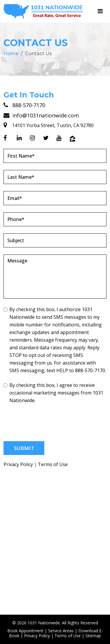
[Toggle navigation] (100, 11)
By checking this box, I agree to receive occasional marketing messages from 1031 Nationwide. (53, 393)
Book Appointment (25, 631)
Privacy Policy (18, 465)
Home (11, 54)
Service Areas (61, 631)
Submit (24, 448)
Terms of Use (53, 465)
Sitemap (93, 636)
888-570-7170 (24, 105)
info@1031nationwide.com (41, 115)
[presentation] (48, 423)
